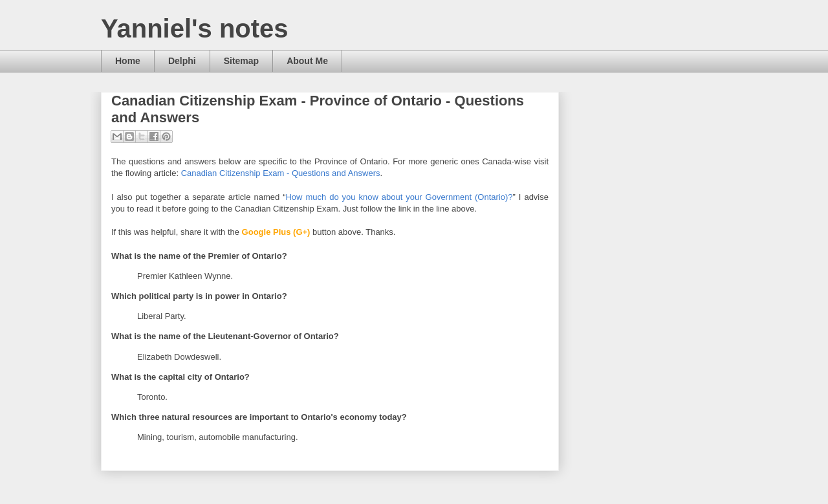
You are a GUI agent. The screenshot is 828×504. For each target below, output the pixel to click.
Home (128, 61)
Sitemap (241, 61)
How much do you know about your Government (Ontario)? (399, 197)
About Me (307, 61)
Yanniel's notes (195, 28)
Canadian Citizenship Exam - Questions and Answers (281, 173)
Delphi (182, 61)
